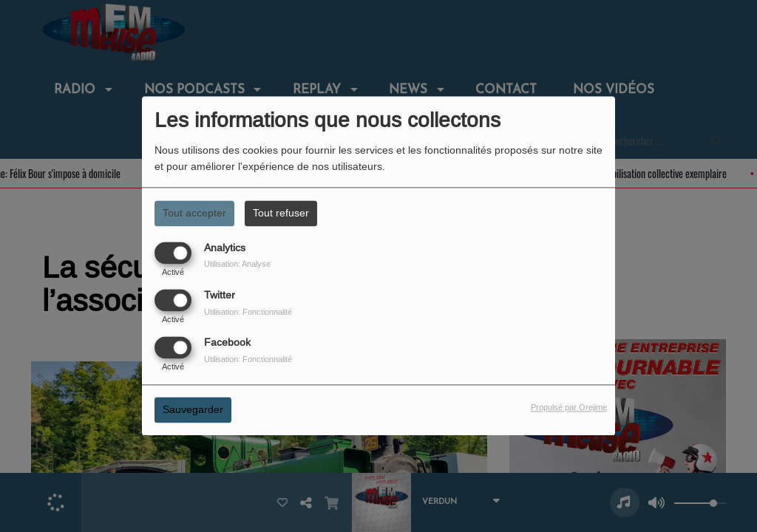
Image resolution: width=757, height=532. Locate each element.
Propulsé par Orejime (569, 408)
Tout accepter (194, 213)
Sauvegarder (193, 410)
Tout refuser (281, 213)
